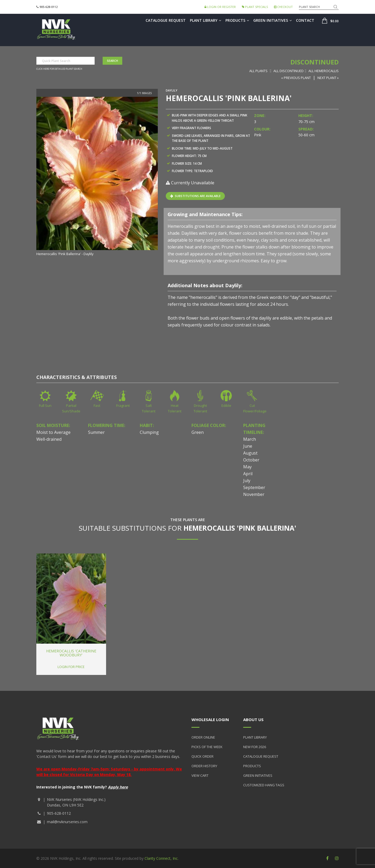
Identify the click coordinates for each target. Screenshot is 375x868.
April (248, 474)
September (254, 487)
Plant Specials (255, 7)
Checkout (283, 7)
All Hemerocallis (324, 71)
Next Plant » (328, 78)
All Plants (258, 71)
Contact (305, 20)
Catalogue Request (166, 20)
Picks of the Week (207, 747)
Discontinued (315, 62)
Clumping (149, 432)
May (247, 467)
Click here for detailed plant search (59, 69)
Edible (226, 405)
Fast (97, 405)
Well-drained (49, 439)
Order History (204, 766)
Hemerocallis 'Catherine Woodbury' (71, 653)
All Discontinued (289, 71)
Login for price (71, 667)
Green (198, 432)
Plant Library (206, 20)
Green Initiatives (272, 20)
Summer (96, 432)
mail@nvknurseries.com (67, 822)
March (250, 439)
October (251, 460)
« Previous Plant (296, 78)
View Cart (200, 775)
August (250, 453)
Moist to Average (53, 432)
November (254, 494)
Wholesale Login (210, 719)
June (248, 446)
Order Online (203, 737)
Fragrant (123, 405)
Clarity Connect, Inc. (162, 858)
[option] (97, 177)
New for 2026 (255, 747)
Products (237, 20)
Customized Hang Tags (264, 785)
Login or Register (220, 7)
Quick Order (202, 756)
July (247, 481)
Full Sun (45, 405)
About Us (253, 719)
